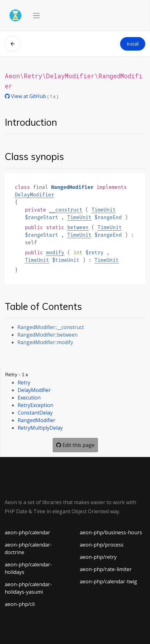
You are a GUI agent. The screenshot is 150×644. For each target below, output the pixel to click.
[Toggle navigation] (36, 16)
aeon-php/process (102, 545)
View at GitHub (26, 96)
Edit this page (75, 445)
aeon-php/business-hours (111, 532)
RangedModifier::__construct (51, 327)
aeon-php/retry (98, 557)
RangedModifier (37, 420)
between (78, 227)
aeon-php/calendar (27, 532)
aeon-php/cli (20, 604)
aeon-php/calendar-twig (108, 581)
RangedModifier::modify (45, 342)
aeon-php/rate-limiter (106, 569)
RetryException (35, 405)
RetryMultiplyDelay (40, 428)
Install (133, 44)
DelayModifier (35, 195)
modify (55, 253)
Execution (29, 398)
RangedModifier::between (47, 335)
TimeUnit (104, 210)
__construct (66, 210)
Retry (24, 383)
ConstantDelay (35, 413)
